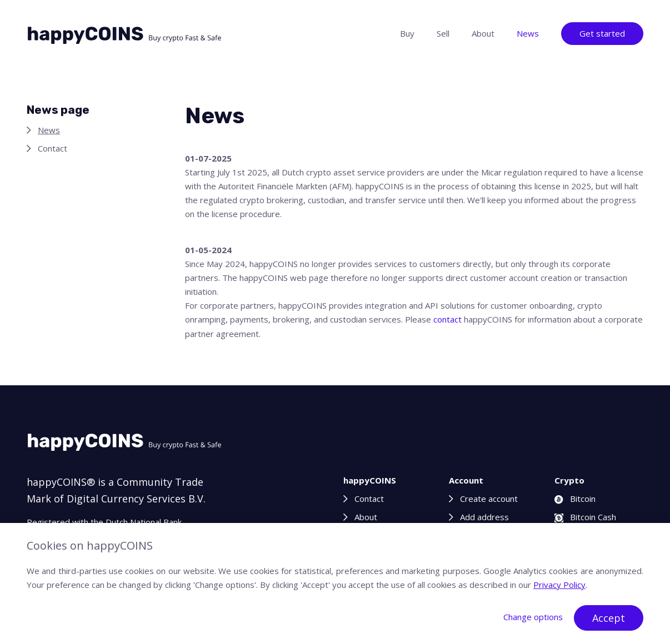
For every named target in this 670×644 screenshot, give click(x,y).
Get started (602, 33)
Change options (533, 617)
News (528, 33)
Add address (484, 517)
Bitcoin (575, 499)
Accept (609, 618)
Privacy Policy (559, 585)
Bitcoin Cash (585, 517)
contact (447, 319)
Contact (52, 148)
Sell (443, 33)
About (483, 33)
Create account (489, 499)
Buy (407, 33)
